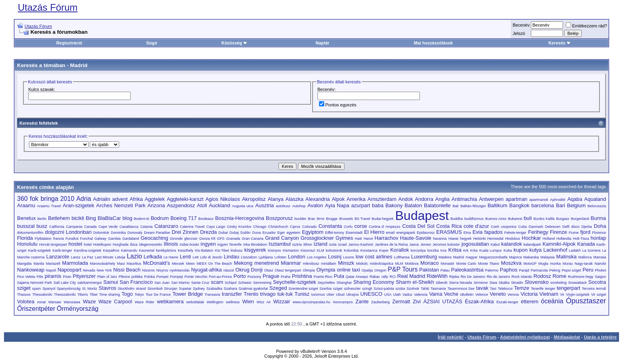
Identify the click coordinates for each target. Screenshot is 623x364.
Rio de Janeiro (498, 277)
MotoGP (530, 264)
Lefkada (153, 257)
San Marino (180, 283)
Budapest (422, 216)
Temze (522, 288)
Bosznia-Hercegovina (240, 218)
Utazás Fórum (48, 7)
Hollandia (564, 239)
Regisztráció (69, 43)
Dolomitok (101, 233)
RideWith (437, 276)
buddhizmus (474, 219)
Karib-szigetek (40, 250)
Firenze (558, 232)
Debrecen (553, 227)
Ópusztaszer (586, 301)
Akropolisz (254, 199)
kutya (535, 250)
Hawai (453, 239)
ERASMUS (449, 232)
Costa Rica (449, 226)
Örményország (78, 309)
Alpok (338, 199)
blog (127, 218)
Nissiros (149, 270)
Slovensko (537, 282)
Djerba (587, 227)
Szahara (230, 289)
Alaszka (294, 199)
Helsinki (480, 239)
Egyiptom (313, 232)
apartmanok (539, 200)
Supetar (185, 289)
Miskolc (362, 264)
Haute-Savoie (416, 238)
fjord (585, 232)
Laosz (75, 257)
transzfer (232, 294)
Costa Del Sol (418, 226)
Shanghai (344, 283)
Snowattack (578, 283)
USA (388, 295)
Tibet (94, 295)
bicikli (78, 218)
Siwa (493, 283)
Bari (560, 205)
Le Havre (171, 257)
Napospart (70, 270)
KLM (320, 250)
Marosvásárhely (103, 264)
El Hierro (374, 232)
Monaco (430, 263)
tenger (550, 289)
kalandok (512, 244)
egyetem (293, 233)
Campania (74, 227)
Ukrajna (352, 295)
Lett (196, 257)
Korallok (400, 250)
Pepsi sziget (572, 270)
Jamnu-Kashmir (361, 245)
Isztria (297, 245)
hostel (75, 244)
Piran (67, 277)
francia (59, 239)
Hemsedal (496, 239)
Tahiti (425, 289)
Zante (362, 301)
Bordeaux (206, 219)
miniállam (329, 264)
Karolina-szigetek (88, 250)
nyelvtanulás (180, 270)
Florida (25, 238)
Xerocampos (343, 302)
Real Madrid (411, 276)
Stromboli (155, 289)
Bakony (394, 205)
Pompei (163, 277)
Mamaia (600, 257)
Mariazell (53, 264)
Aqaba (575, 199)
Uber (331, 295)
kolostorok (334, 250)
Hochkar (531, 238)
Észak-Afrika (479, 301)
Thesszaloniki (65, 295)
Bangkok (519, 205)
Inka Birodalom (255, 245)
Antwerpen (491, 199)
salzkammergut (90, 283)
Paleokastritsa (467, 270)
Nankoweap (31, 270)
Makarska (531, 257)
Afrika (136, 199)
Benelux (26, 218)
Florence (599, 233)
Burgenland (580, 219)
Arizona (156, 205)
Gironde (176, 239)
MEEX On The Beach (214, 264)
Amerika (356, 199)
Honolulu (27, 244)
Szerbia (326, 289)
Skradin (517, 283)
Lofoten (281, 257)
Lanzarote (58, 257)
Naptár (322, 43)
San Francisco (136, 282)
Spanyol (49, 289)
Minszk (346, 263)
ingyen (208, 244)
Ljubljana (266, 257)
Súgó (152, 43)
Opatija (367, 270)
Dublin (246, 233)
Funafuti (72, 239)
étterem (530, 301)
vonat (41, 302)
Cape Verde (108, 227)
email (391, 233)
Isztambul (280, 244)
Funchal (87, 239)
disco (576, 227)
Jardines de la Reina (392, 245)
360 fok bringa (38, 199)
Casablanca (129, 227)
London (297, 257)
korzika (433, 250)
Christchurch (278, 227)
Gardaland (131, 239)
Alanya (276, 199)
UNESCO (371, 294)
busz (42, 226)
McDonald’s (157, 263)
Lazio (134, 256)
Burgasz (563, 219)
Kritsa (455, 250)
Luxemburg (424, 257)
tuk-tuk (285, 294)
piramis (53, 276)
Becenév (521, 25)
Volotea (26, 301)
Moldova (412, 264)
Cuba (523, 227)
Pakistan (429, 270)
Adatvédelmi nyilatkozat (525, 337)
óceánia (552, 301)
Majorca (515, 257)
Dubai (223, 233)
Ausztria (264, 205)
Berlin (42, 219)
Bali (456, 206)
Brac (312, 219)
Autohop (299, 206)
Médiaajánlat (567, 337)
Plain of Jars (107, 277)
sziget (338, 289)
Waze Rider (145, 302)
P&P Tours (403, 269)
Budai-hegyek (382, 219)
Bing (91, 218)
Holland (549, 239)
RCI (393, 277)
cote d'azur (476, 226)
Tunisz (302, 294)
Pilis (40, 277)
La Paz (87, 257)
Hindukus (513, 239)
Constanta (330, 226)
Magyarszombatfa (493, 257)
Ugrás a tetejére (600, 337)
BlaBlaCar (109, 218)
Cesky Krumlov (239, 227)
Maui (121, 264)
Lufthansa (402, 257)
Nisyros (162, 270)
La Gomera (592, 250)
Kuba (508, 250)
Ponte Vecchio (196, 277)
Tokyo (139, 295)
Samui (111, 282)
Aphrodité (558, 200)
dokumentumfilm (30, 233)
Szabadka (214, 289)
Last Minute (104, 257)
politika (137, 277)
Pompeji (177, 277)
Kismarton (291, 250)
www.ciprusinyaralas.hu (311, 302)
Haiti (358, 239)
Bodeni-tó (142, 219)
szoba (400, 289)
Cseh (495, 227)
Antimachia (464, 199)
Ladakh (575, 250)
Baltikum (497, 205)
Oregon (380, 270)
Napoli (51, 270)
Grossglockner (317, 238)
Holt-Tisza (581, 239)
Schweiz (245, 283)
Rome (560, 276)
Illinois (171, 244)
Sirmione (481, 283)
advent (120, 199)
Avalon (315, 205)
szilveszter (352, 289)
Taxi (493, 289)
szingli (367, 289)
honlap (598, 238)
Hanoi (368, 239)
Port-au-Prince (221, 277)
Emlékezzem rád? (586, 26)
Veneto (498, 294)
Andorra (424, 199)
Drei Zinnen (185, 232)
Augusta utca (243, 206)
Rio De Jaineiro (473, 277)
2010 (67, 199)
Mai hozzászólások (433, 43)
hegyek (466, 239)
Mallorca (585, 257)
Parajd (524, 270)
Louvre (348, 257)
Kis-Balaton (204, 250)
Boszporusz (279, 218)
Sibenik (442, 283)
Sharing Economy (374, 282)
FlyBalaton (43, 239)
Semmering (262, 283)
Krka (474, 250)
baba (378, 205)
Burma (598, 218)
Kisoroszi (308, 250)
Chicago (260, 227)
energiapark (406, 233)
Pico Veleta (26, 277)
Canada (91, 227)
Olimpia (309, 270)
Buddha (457, 219)
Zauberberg (380, 302)
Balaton (413, 205)
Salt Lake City (65, 283)
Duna (257, 233)
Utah (397, 295)
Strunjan (171, 289)
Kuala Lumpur (490, 250)
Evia (477, 232)
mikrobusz (311, 264)
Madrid (79, 65)
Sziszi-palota (384, 289)
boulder (300, 219)
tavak (482, 288)
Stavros (107, 288)
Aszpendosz (181, 205)
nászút (229, 270)
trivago (268, 294)
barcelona (543, 205)
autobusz (283, 206)
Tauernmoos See (461, 289)
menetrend (267, 263)
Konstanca (369, 250)
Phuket (600, 270)
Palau (445, 270)
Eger (281, 233)
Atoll (202, 205)
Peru (588, 270)
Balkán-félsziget (473, 206)
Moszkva (511, 263)
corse (361, 226)
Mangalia (24, 264)
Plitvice (124, 277)
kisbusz (236, 250)
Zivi (417, 301)
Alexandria (318, 199)
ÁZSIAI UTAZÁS (443, 301)
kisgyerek (255, 250)
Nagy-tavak (584, 264)
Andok (406, 199)
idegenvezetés (151, 245)
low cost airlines (374, 257)
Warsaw (54, 302)
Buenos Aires (496, 219)
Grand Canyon (282, 238)
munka (555, 264)
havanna (440, 239)
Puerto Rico (323, 277)
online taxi (349, 270)
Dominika (118, 233)
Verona (513, 295)
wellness (233, 302)
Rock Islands (522, 277)
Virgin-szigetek (578, 295)
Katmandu (129, 250)
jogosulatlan (475, 244)
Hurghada (121, 245)
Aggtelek (155, 199)
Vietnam (549, 294)
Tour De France (158, 295)
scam (217, 282)
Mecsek (178, 264)
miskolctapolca (382, 264)
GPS (221, 239)
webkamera (170, 301)
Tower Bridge (188, 294)
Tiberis (83, 295)
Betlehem (59, 218)
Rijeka (454, 277)
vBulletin (467, 295)
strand (141, 289)
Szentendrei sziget (303, 289)
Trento (251, 294)
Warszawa (72, 302)
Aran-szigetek (78, 205)
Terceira (588, 289)
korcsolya (418, 250)
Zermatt (401, 301)
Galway (101, 239)
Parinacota (539, 270)
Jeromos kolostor (446, 245)
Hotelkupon (102, 245)
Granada (233, 239)
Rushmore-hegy (580, 277)
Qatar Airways (357, 277)
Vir (562, 295)
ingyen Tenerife (229, 245)
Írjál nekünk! (451, 337)
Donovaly (135, 233)
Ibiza (134, 245)
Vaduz (407, 295)
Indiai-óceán (189, 245)
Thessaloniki (42, 295)
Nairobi (601, 264)
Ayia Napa (337, 205)
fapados (493, 232)
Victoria (529, 294)
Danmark (536, 227)
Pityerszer (84, 276)
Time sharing (110, 295)
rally (385, 277)
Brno (321, 219)
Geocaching (154, 238)
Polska (150, 277)
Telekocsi (505, 289)
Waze (89, 301)
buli (528, 218)
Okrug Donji (249, 270)
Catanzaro (166, 226)
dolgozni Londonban (68, 232)
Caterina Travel (192, 227)
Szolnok (413, 289)
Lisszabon (249, 257)
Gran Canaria (253, 239)
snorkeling (558, 283)
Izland (320, 244)
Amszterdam (382, 199)
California (57, 227)
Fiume (574, 233)
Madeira (445, 257)
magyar (472, 257)
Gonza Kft (207, 239)
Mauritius (134, 264)
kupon (520, 250)
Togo (127, 294)
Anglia (442, 199)
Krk (466, 250)
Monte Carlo (466, 264)
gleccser (191, 239)
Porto (240, 276)
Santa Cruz (200, 283)
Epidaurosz (426, 233)
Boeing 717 (184, 218)
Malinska (566, 257)
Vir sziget (599, 295)
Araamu (26, 205)
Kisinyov (275, 250)
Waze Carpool (115, 301)
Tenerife (537, 289)
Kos (444, 250)
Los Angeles (316, 257)
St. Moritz (89, 289)
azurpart (361, 205)
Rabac (375, 277)
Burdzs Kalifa (544, 219)
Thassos (24, 295)
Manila (39, 264)
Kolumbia (351, 250)
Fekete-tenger (515, 233)
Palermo (492, 270)
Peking (555, 270)
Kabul (495, 245)
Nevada (89, 270)
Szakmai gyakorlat (253, 289)
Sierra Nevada (460, 283)
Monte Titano (489, 264)
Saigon (600, 277)
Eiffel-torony (335, 233)
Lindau (231, 257)
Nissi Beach (127, 270)
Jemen (426, 245)
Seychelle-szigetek (294, 282)
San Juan (162, 283)
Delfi (566, 227)
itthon (308, 245)
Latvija (120, 257)
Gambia (114, 239)
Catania (146, 227)
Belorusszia (597, 206)
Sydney (199, 289)
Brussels (346, 219)
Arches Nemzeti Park (121, 205)
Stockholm (126, 289)
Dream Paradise (157, 233)
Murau (568, 264)
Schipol (231, 283)
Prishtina (302, 276)
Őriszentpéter (36, 309)
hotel (88, 245)
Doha (600, 226)
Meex (190, 264)
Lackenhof (555, 250)
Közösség (234, 43)
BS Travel (362, 219)
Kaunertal (147, 250)
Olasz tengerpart (288, 270)
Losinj (335, 257)
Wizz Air (264, 302)
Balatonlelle (437, 205)
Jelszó (519, 33)
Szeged (278, 288)
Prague (271, 276)
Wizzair (282, 301)
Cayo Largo (216, 227)
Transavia (212, 295)
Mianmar (291, 263)
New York (104, 270)
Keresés (560, 43)
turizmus (318, 295)
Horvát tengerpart (53, 245)
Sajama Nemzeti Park (35, 283)
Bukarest (515, 219)
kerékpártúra (166, 250)
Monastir (448, 264)
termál (601, 289)
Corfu (348, 227)
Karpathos (111, 250)
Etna (467, 233)
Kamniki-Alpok (559, 244)
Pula (339, 276)
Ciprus (295, 227)
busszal (26, 226)
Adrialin (102, 199)
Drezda (209, 232)
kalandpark (532, 245)
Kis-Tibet (222, 250)
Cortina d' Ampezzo (384, 227)
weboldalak (195, 302)
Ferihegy (538, 232)
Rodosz (542, 276)
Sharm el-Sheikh (415, 282)
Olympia (326, 270)
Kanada (586, 244)
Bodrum (160, 218)
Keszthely (185, 250)
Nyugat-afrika (206, 270)
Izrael (342, 245)
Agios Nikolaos (223, 199)
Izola (333, 245)
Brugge (332, 219)
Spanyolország (69, 289)
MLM (399, 264)
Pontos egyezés (338, 105)
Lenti (185, 257)
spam (37, 289)
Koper (384, 250)
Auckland (220, 205)
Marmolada (75, 263)
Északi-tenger (507, 302)
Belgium (576, 205)
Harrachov (387, 238)
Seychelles (326, 283)
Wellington (215, 302)
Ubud (341, 295)
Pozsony (254, 277)
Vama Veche (444, 294)
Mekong (243, 263)
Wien (248, 301)
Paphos (509, 270)
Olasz (269, 270)
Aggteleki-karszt (185, 199)
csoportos (509, 227)
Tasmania (438, 289)
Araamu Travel (49, 206)
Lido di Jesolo (211, 257)
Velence (482, 295)
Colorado (309, 227)
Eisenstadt (354, 233)
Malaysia (548, 257)
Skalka (504, 283)
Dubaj (234, 233)
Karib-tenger (62, 250)
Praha (286, 277)
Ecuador (269, 233)
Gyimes (344, 238)
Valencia (421, 295)
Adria (84, 199)
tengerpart (568, 288)
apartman (516, 199)
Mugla (543, 264)
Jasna (414, 245)
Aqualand (595, 199)
